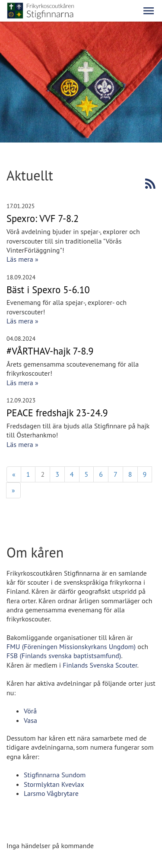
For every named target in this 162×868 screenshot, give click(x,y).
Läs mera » (22, 259)
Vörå (30, 711)
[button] (149, 11)
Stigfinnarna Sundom (55, 775)
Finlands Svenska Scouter (100, 665)
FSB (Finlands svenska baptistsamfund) (64, 656)
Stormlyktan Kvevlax (54, 784)
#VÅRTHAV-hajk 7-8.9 (50, 351)
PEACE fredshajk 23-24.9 (57, 413)
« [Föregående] (14, 474)
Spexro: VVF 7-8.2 (43, 218)
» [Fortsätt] (13, 490)
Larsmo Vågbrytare (51, 793)
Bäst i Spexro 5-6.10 (48, 290)
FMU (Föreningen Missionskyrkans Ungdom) (71, 646)
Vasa (30, 720)
